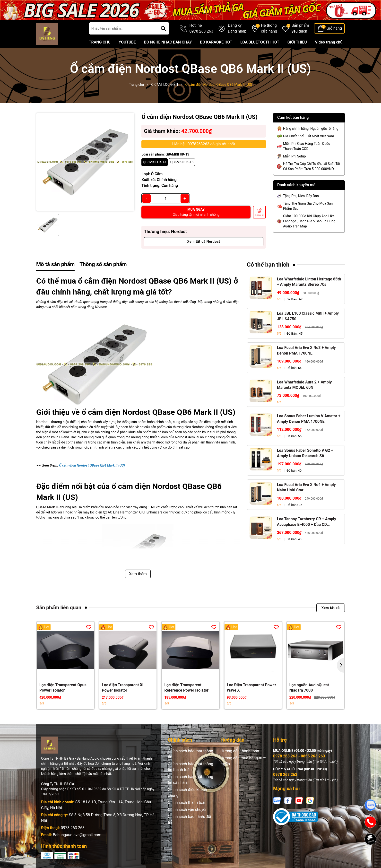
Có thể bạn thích (268, 265)
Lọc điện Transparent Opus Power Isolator (63, 688)
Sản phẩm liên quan (59, 608)
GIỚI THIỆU (297, 42)
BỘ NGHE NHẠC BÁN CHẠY (168, 42)
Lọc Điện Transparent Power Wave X (252, 688)
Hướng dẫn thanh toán (240, 751)
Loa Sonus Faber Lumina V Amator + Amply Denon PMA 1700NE (309, 419)
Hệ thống (269, 29)
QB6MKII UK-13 (154, 162)
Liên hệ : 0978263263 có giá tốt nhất (204, 144)
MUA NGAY (196, 212)
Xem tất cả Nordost (203, 242)
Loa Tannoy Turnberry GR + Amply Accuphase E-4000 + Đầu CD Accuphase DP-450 (307, 522)
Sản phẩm (300, 29)
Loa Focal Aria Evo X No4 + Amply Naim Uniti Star (306, 487)
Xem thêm (138, 574)
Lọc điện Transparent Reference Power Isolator (186, 688)
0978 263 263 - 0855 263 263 (299, 756)
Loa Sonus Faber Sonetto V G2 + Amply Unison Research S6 (305, 453)
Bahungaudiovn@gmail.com (77, 835)
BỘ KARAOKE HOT (216, 42)
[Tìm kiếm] (163, 28)
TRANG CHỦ (100, 42)
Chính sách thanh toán (187, 803)
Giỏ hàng (334, 28)
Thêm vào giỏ (259, 215)
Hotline (201, 29)
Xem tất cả (331, 608)
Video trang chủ (329, 42)
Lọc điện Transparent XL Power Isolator (123, 688)
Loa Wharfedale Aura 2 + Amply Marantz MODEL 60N (304, 385)
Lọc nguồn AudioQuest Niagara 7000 (309, 688)
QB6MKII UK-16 (182, 162)
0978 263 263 (73, 828)
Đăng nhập (237, 31)
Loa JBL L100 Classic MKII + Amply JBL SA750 (308, 316)
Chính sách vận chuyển (188, 810)
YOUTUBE (127, 42)
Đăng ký (235, 25)
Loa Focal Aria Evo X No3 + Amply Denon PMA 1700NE (306, 350)
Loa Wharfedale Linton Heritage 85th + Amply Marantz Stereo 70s (309, 282)
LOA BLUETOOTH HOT (260, 42)
